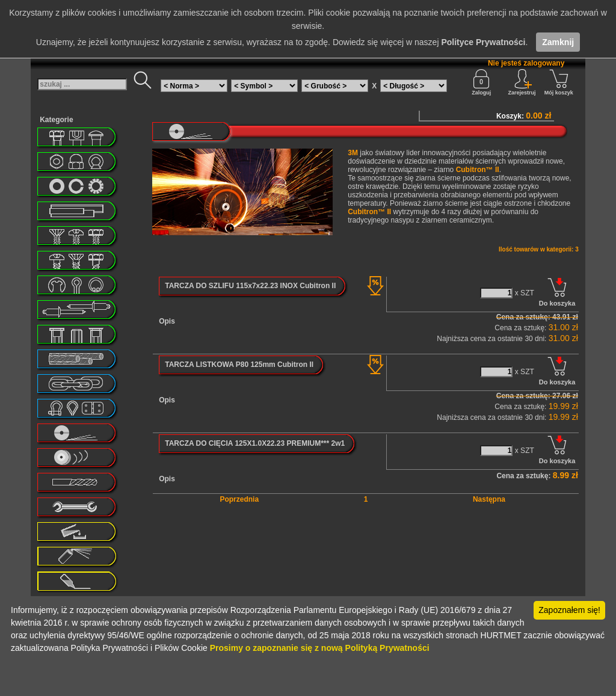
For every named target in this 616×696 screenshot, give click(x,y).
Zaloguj (481, 82)
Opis (167, 321)
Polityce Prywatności (483, 42)
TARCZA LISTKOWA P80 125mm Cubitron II (239, 365)
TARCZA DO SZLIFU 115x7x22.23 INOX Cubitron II (250, 286)
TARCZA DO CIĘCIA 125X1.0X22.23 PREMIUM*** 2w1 (255, 443)
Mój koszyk (559, 82)
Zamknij (558, 42)
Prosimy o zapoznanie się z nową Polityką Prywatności (320, 648)
